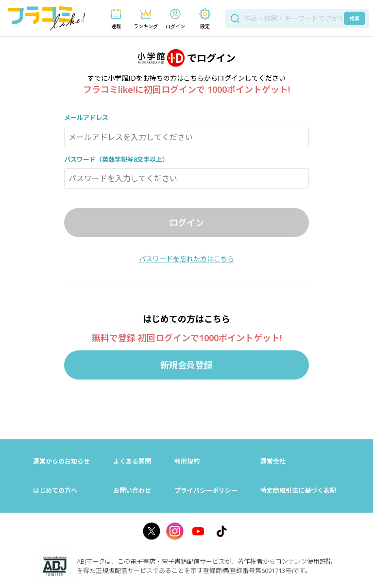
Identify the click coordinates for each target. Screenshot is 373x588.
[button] (116, 19)
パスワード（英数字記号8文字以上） (116, 159)
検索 (355, 18)
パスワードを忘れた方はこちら (186, 259)
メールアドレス (86, 118)
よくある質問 (132, 461)
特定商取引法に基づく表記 (298, 490)
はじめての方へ (55, 490)
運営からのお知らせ (61, 461)
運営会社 (273, 461)
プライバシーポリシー (206, 490)
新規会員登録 (186, 365)
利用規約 (187, 461)
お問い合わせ (132, 490)
